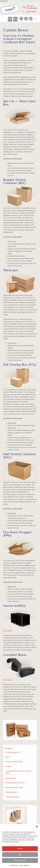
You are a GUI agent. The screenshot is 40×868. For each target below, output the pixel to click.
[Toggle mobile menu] (36, 19)
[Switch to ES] (15, 19)
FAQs (8, 757)
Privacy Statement (24, 865)
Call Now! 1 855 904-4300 (32, 7)
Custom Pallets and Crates (15, 783)
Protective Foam (11, 792)
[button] (37, 827)
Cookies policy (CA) (13, 752)
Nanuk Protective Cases (14, 787)
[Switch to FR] (10, 19)
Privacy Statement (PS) (14, 762)
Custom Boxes (11, 778)
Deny (20, 854)
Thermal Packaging (12, 797)
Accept (20, 849)
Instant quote (31, 12)
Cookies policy (14, 865)
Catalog (8, 766)
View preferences (20, 860)
